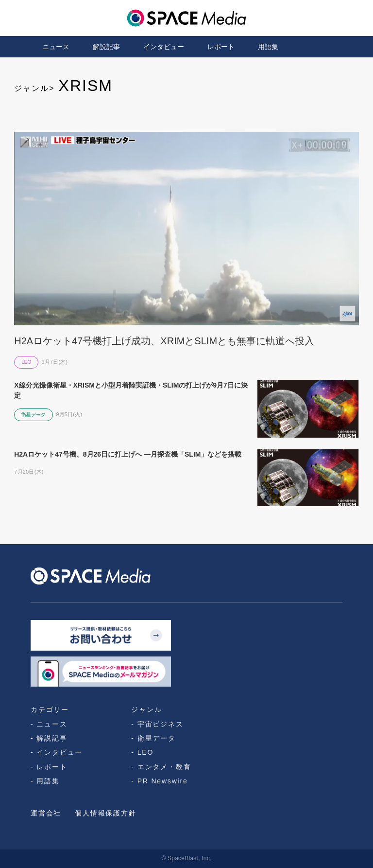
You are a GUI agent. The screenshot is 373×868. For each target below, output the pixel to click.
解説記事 (106, 47)
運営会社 (46, 813)
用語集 (268, 47)
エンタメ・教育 (164, 767)
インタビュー (164, 47)
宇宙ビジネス (161, 724)
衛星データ (157, 738)
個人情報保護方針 (105, 813)
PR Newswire (163, 781)
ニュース (56, 47)
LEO (145, 752)
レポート (221, 47)
